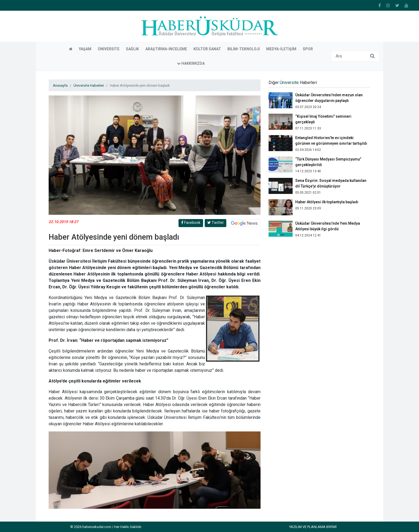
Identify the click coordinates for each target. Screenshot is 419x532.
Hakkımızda (191, 63)
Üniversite (109, 49)
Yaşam (85, 49)
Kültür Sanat (207, 49)
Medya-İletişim (281, 49)
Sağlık (132, 49)
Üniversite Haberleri (89, 85)
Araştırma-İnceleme (166, 49)
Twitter (216, 223)
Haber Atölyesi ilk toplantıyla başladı (327, 202)
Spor (308, 49)
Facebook (191, 223)
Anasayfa (60, 85)
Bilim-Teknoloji (244, 49)
